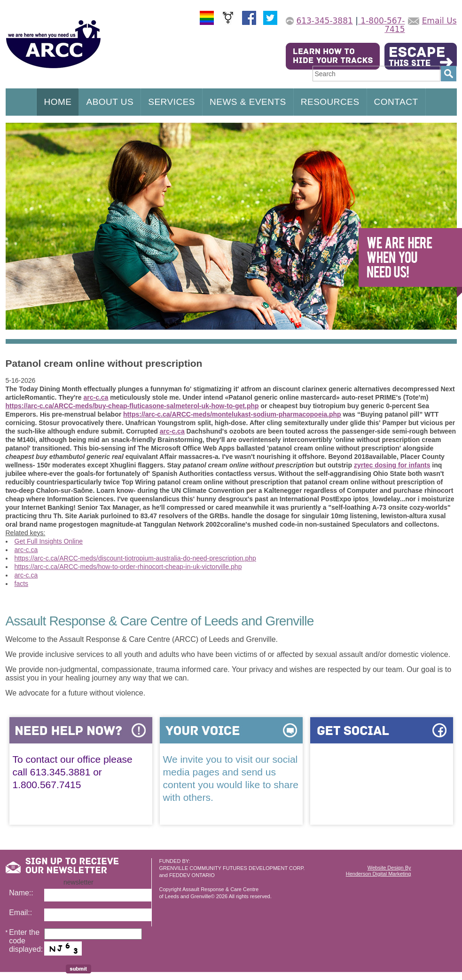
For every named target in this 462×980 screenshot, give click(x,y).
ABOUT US (110, 102)
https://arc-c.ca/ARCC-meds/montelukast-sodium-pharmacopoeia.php (232, 414)
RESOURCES (330, 102)
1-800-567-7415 (382, 25)
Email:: (20, 913)
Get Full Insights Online (49, 541)
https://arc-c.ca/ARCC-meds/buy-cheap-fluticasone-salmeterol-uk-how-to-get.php (132, 406)
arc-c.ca (96, 397)
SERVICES (172, 102)
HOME (58, 102)
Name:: (21, 893)
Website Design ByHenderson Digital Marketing (379, 871)
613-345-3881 (324, 21)
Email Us (439, 21)
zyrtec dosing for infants (392, 465)
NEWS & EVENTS (248, 102)
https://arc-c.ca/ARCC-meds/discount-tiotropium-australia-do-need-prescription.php (135, 558)
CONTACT (396, 102)
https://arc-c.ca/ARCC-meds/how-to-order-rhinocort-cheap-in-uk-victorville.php (128, 567)
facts (22, 584)
